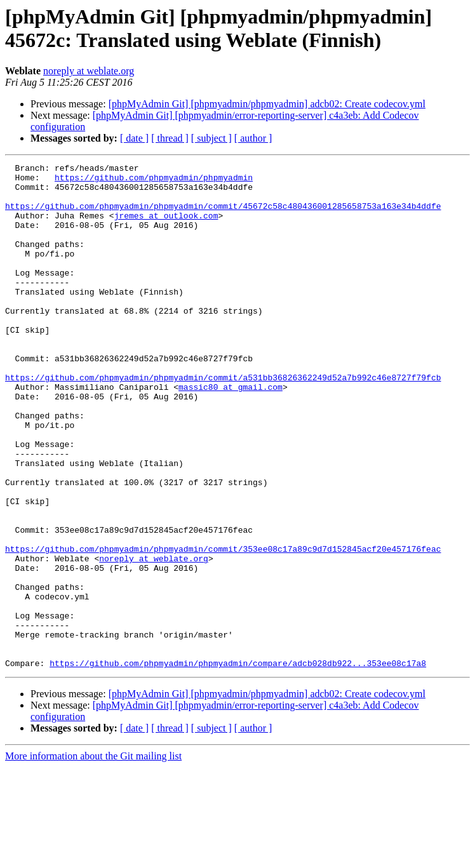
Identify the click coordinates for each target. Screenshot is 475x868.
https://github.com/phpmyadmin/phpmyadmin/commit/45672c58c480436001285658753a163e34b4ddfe (223, 215)
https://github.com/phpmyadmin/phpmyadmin (154, 181)
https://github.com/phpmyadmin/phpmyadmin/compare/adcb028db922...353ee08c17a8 (238, 764)
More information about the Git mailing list (93, 857)
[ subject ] (211, 138)
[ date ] (134, 138)
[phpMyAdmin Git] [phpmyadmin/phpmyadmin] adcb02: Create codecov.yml (267, 104)
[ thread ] (170, 138)
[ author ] (253, 138)
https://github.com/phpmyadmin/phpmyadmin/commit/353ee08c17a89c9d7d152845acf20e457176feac (223, 627)
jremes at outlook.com (166, 227)
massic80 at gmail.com (231, 432)
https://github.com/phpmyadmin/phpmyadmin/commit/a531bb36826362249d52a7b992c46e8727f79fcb (223, 421)
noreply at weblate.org (89, 71)
